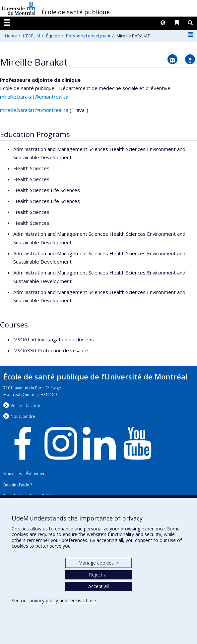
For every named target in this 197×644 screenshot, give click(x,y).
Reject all (99, 575)
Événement (36, 474)
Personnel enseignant (88, 36)
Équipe (53, 36)
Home (11, 36)
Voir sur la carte (25, 405)
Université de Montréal (19, 8)
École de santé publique (76, 12)
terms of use (82, 600)
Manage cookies (98, 563)
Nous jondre (23, 416)
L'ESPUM (32, 36)
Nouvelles (13, 474)
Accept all (98, 586)
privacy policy (44, 600)
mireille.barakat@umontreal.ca (34, 97)
